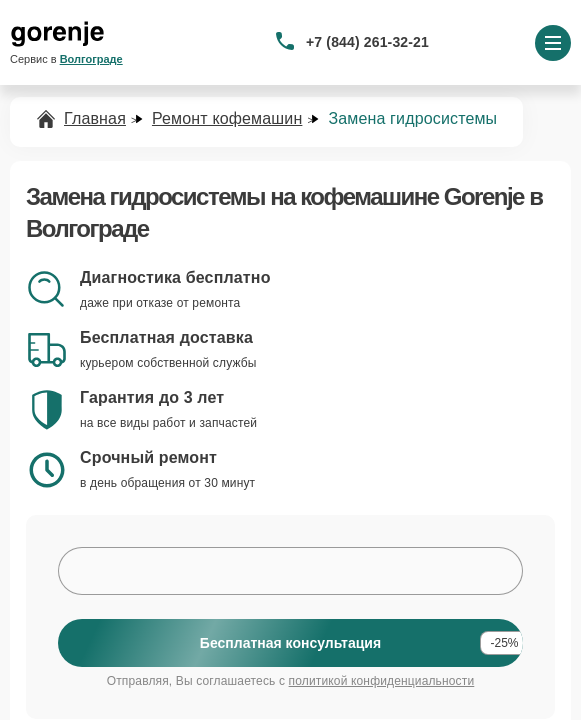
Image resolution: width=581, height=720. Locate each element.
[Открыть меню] (553, 43)
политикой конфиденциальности (382, 681)
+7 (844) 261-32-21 (367, 42)
